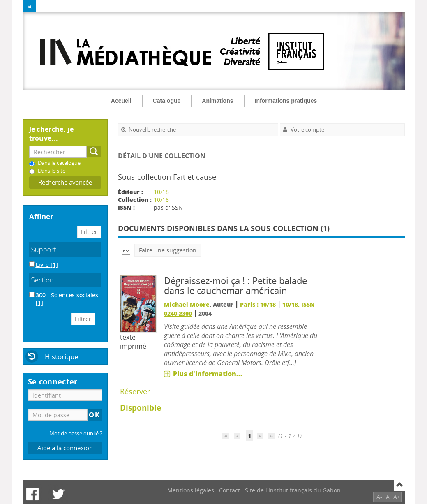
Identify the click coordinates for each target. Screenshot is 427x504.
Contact (230, 490)
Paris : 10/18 (258, 304)
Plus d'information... (208, 374)
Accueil (121, 101)
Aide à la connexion (65, 448)
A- (379, 497)
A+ (397, 497)
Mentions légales (191, 490)
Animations (217, 101)
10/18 (161, 192)
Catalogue (167, 101)
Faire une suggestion (168, 250)
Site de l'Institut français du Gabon (293, 490)
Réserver (135, 391)
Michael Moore (187, 304)
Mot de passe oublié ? (76, 433)
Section (43, 280)
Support (44, 249)
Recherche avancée (65, 182)
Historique (62, 357)
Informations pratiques (286, 101)
